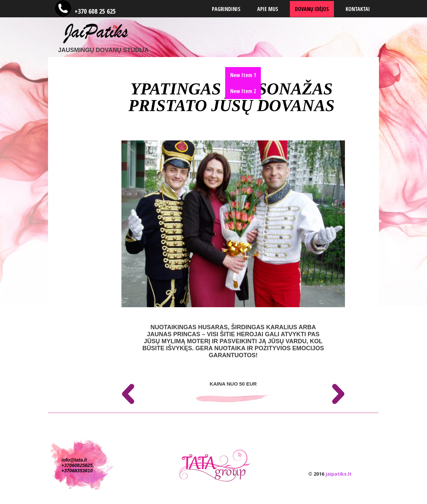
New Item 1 (243, 75)
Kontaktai (358, 9)
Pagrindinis (226, 9)
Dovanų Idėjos (312, 9)
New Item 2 (243, 91)
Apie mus (268, 9)
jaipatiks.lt (339, 474)
